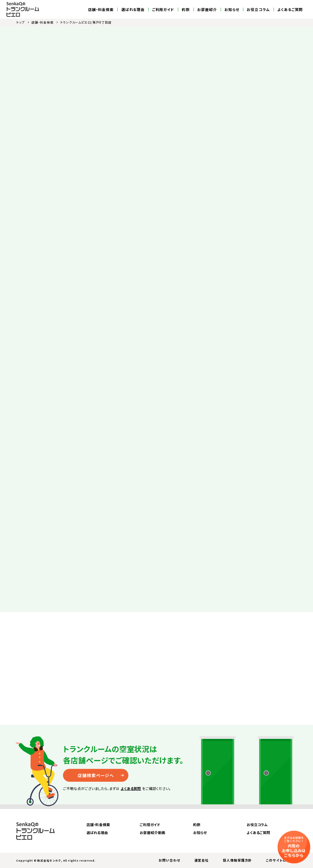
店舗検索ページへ (96, 775)
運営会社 (202, 860)
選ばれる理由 (133, 9)
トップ (20, 22)
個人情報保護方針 (237, 860)
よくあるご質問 (290, 9)
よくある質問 (131, 788)
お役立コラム (258, 9)
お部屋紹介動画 (152, 833)
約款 (186, 9)
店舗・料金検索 (101, 9)
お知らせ (232, 9)
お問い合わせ (169, 860)
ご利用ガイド (163, 9)
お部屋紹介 (207, 9)
